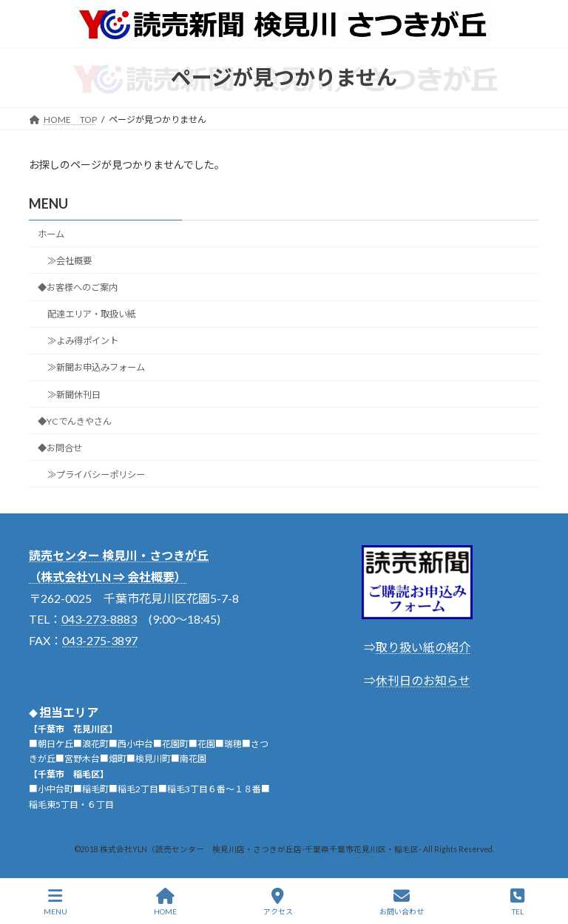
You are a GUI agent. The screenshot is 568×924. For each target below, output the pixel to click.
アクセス (278, 902)
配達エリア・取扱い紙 (92, 314)
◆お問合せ (60, 448)
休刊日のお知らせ (423, 680)
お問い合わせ (402, 902)
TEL (517, 902)
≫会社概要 (70, 261)
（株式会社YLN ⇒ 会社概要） (108, 577)
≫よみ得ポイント (83, 341)
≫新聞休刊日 (74, 394)
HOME (165, 902)
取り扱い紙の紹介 (423, 647)
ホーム (51, 234)
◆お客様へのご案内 (78, 287)
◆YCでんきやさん (75, 421)
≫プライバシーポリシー (96, 475)
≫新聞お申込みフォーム (96, 367)
